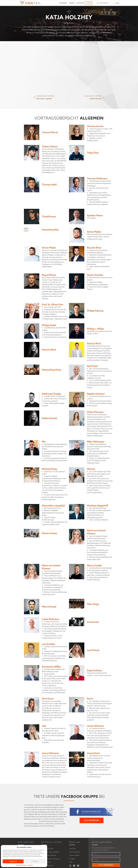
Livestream (93, 622)
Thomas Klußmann (97, 178)
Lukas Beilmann (50, 619)
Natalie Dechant (96, 394)
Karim (90, 698)
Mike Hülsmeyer (96, 442)
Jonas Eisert (93, 753)
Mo (44, 442)
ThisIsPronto (49, 216)
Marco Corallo (94, 565)
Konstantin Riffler (51, 667)
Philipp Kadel (49, 325)
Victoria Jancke (95, 126)
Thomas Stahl (49, 185)
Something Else (50, 230)
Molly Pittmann (95, 412)
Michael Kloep (50, 469)
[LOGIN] (114, 3)
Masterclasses (50, 533)
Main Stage (93, 604)
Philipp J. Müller (95, 329)
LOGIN (117, 3)
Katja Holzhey (94, 670)
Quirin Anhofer (95, 275)
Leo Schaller (48, 644)
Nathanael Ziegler (52, 394)
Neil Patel (92, 366)
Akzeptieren (13, 861)
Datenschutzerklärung (21, 865)
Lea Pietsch (93, 650)
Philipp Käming (95, 311)
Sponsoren (63, 3)
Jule (44, 726)
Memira (91, 469)
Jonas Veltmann (95, 726)
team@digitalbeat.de (31, 821)
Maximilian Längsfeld (53, 506)
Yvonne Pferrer (50, 132)
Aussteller (80, 3)
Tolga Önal (93, 153)
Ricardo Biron (94, 248)
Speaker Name (95, 215)
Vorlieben (35, 861)
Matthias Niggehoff (98, 506)
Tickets (89, 3)
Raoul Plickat (49, 275)
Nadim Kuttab (50, 418)
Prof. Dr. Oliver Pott (53, 304)
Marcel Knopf (49, 607)
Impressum (30, 865)
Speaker (72, 3)
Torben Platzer (50, 146)
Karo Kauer (48, 698)
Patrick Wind (49, 350)
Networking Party (52, 370)
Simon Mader (94, 232)
